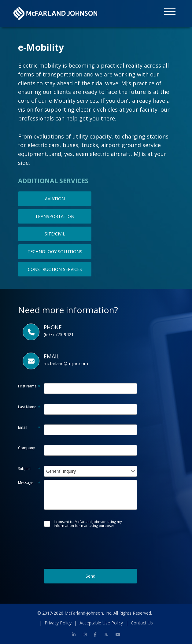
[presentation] (90, 542)
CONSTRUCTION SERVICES (55, 269)
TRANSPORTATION (55, 216)
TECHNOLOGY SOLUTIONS (55, 252)
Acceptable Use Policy (101, 623)
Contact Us (142, 623)
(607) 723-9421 (59, 334)
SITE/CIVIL (55, 234)
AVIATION (55, 199)
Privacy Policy (58, 623)
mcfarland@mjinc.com (66, 363)
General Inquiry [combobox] (61, 471)
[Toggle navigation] (170, 13)
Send (90, 576)
